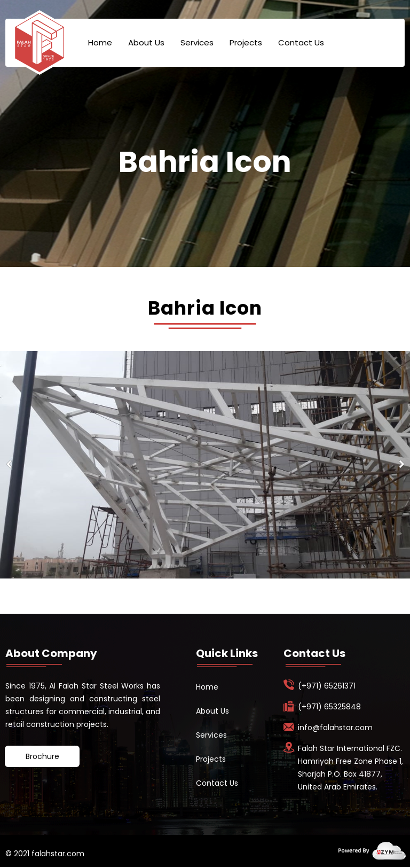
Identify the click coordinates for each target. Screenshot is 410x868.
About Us (146, 42)
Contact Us (301, 42)
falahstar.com (57, 854)
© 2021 (17, 854)
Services (197, 42)
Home (100, 42)
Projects (246, 42)
